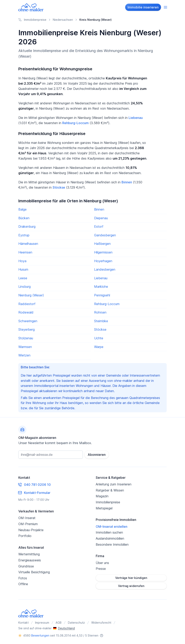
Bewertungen (40, 635)
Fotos (23, 578)
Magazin (102, 496)
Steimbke (101, 321)
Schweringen (28, 321)
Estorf (99, 226)
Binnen (127, 182)
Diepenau (101, 218)
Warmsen (25, 347)
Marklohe (101, 287)
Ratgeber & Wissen (110, 490)
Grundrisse (26, 566)
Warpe (99, 347)
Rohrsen (100, 312)
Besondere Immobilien (112, 544)
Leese (23, 278)
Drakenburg (27, 226)
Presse (101, 569)
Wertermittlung (29, 554)
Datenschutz (76, 623)
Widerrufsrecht (101, 623)
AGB (59, 623)
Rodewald (26, 312)
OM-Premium (28, 524)
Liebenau (136, 118)
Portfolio (25, 536)
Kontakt (23, 623)
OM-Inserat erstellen (112, 527)
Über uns (102, 563)
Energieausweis (30, 560)
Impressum (42, 623)
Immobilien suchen (109, 532)
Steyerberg (27, 329)
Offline (23, 584)
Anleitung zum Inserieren (114, 484)
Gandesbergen (105, 235)
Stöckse (59, 187)
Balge (22, 209)
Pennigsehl (102, 295)
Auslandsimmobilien (110, 538)
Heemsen (25, 252)
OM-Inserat (27, 518)
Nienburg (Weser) (31, 295)
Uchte (99, 338)
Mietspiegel (104, 508)
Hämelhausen (28, 244)
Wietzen (24, 355)
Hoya (22, 261)
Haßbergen (102, 244)
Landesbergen (105, 269)
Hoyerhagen (103, 261)
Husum (23, 269)
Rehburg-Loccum (75, 123)
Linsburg (24, 287)
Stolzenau (26, 338)
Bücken (24, 218)
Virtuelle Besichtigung (34, 572)
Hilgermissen (103, 252)
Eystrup (24, 235)
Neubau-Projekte (31, 530)
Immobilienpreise (108, 502)
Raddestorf (27, 304)
